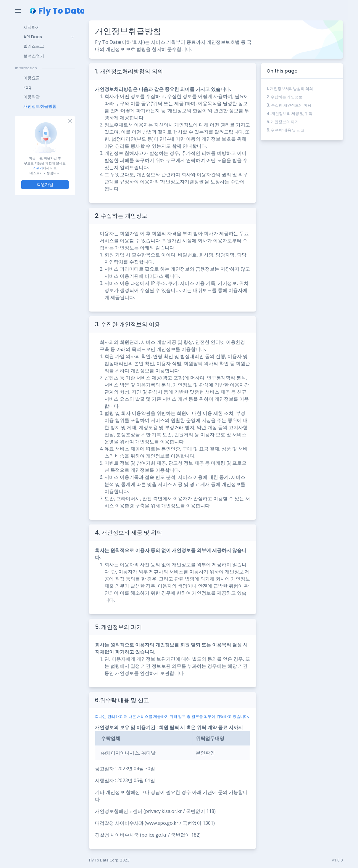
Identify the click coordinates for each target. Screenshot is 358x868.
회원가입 (45, 184)
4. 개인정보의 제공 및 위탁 (290, 114)
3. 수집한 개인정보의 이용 (289, 105)
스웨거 (38, 168)
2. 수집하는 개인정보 (284, 97)
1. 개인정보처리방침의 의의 (290, 89)
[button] (45, 27)
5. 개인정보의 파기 (283, 122)
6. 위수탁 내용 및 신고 (286, 130)
